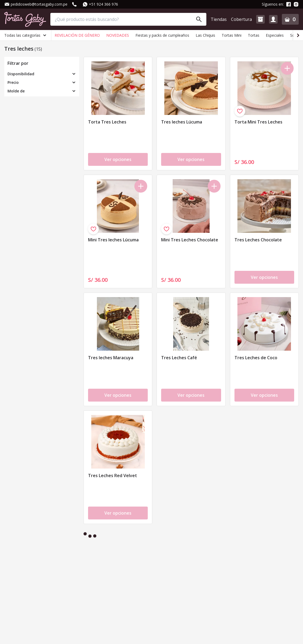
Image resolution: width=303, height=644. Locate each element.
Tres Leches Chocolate (258, 240)
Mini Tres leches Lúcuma (113, 240)
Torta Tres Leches (107, 122)
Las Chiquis (205, 35)
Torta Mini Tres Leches (258, 122)
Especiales (275, 35)
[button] (260, 19)
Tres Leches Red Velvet (113, 475)
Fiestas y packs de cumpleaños (162, 35)
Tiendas (219, 19)
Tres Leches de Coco (256, 358)
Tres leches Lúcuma (182, 122)
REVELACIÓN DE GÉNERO (77, 35)
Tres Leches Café (179, 358)
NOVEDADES (118, 35)
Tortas (254, 35)
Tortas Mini (232, 35)
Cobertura (241, 19)
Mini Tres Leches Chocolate (190, 240)
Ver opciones (118, 159)
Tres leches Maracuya (111, 358)
